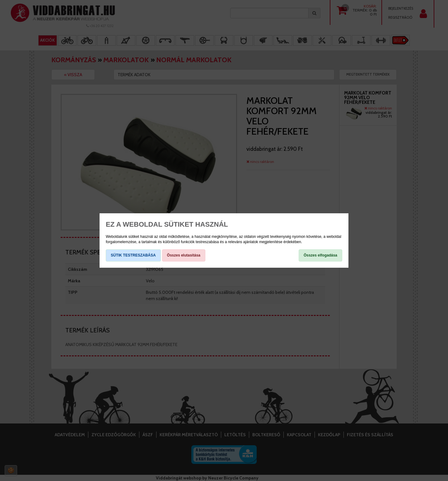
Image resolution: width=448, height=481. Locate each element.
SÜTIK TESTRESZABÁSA (133, 255)
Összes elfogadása (320, 255)
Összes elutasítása (184, 255)
